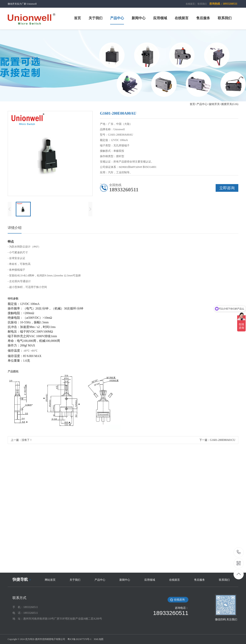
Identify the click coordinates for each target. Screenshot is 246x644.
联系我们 (202, 4)
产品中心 (100, 580)
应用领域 (150, 580)
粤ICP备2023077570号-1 (79, 639)
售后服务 (199, 580)
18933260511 (239, 552)
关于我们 (75, 580)
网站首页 (50, 580)
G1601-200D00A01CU (223, 440)
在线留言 (190, 4)
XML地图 (98, 639)
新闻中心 (125, 580)
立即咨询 (227, 188)
